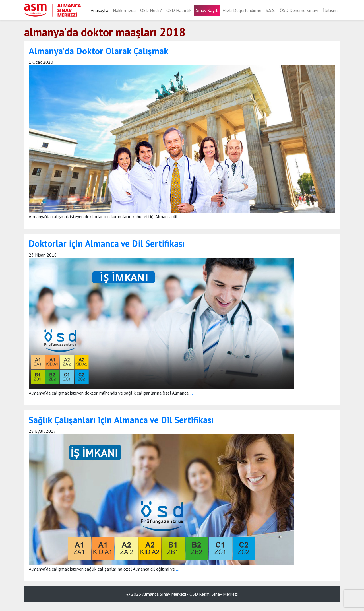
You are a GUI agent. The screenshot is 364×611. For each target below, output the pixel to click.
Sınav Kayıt (207, 10)
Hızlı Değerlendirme (242, 10)
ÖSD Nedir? (151, 10)
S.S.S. (271, 10)
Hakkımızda (124, 10)
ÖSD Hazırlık (179, 10)
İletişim (330, 10)
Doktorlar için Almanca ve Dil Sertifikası (107, 243)
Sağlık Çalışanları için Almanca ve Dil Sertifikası (121, 420)
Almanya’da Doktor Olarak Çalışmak (99, 51)
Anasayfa (100, 10)
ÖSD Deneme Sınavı (299, 10)
